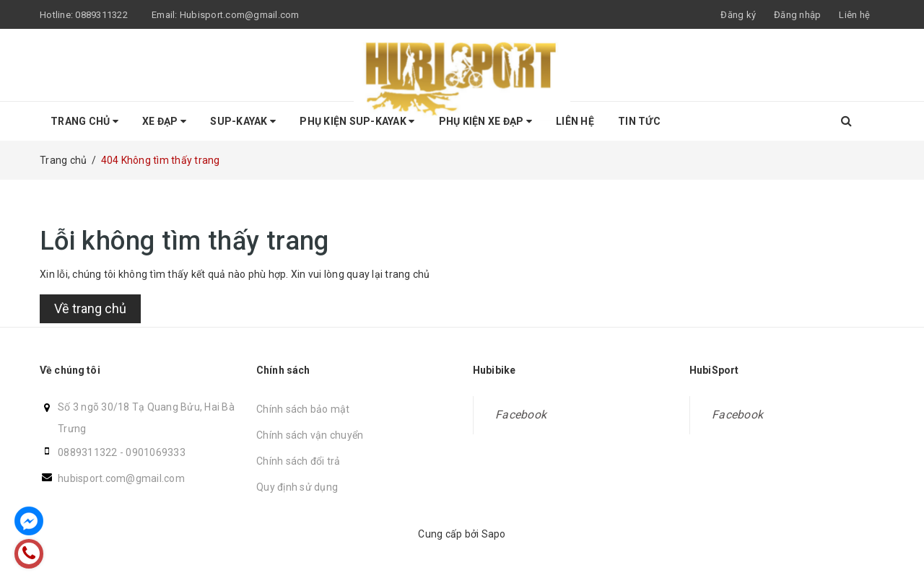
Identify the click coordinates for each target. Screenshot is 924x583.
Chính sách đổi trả (298, 461)
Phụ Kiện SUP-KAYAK (357, 121)
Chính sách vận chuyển (310, 435)
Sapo (494, 534)
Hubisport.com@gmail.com (240, 15)
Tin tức (639, 121)
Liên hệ (854, 15)
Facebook (521, 415)
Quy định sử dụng (297, 487)
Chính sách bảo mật (303, 409)
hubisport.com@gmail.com (121, 478)
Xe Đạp (164, 121)
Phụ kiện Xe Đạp (485, 121)
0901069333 (156, 452)
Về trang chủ (90, 308)
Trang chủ (84, 121)
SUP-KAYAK (243, 121)
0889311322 (101, 15)
